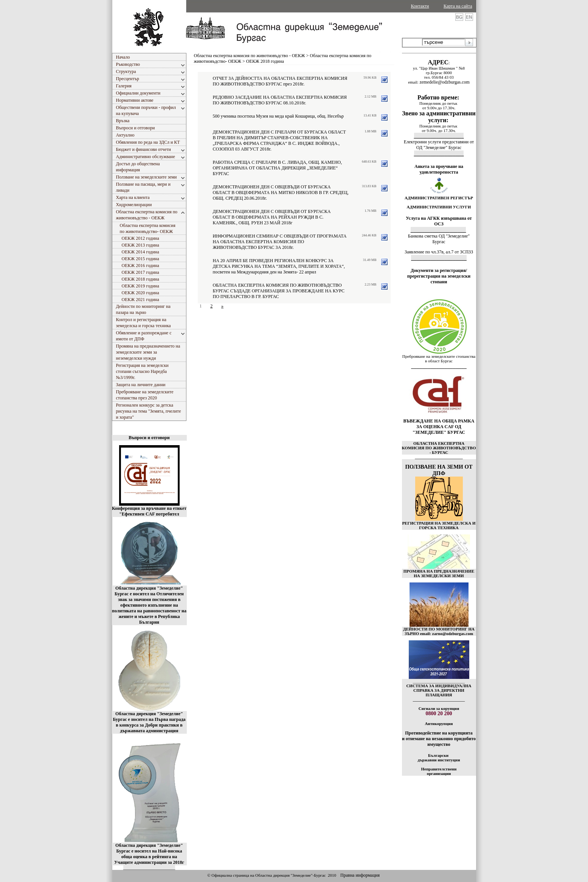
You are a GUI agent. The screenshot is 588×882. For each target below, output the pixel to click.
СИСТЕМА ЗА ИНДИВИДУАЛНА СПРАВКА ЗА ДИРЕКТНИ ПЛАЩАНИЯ (439, 690)
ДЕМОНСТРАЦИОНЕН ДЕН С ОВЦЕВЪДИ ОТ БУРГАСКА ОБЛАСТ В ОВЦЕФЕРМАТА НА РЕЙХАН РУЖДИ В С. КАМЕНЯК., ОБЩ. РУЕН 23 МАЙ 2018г (272, 217)
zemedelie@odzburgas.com (444, 82)
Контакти (420, 6)
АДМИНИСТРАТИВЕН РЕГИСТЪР (439, 198)
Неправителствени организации (439, 771)
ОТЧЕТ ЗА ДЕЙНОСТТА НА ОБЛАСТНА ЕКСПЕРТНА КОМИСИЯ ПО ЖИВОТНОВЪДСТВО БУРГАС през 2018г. (280, 81)
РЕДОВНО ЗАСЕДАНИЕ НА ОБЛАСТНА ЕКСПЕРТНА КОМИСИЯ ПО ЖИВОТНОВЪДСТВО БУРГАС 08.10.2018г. (280, 100)
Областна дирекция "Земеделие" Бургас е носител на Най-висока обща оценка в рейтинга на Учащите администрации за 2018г (149, 854)
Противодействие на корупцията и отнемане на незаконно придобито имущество (439, 739)
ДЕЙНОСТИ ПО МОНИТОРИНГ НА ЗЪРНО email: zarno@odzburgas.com (439, 631)
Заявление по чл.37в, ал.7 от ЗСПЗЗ (439, 252)
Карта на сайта (458, 6)
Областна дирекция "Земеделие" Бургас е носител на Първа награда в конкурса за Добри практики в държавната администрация (149, 722)
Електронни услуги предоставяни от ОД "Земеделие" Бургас (439, 145)
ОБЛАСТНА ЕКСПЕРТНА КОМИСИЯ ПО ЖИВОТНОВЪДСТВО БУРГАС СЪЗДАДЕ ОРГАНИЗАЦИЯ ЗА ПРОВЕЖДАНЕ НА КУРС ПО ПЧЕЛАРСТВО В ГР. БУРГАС (279, 291)
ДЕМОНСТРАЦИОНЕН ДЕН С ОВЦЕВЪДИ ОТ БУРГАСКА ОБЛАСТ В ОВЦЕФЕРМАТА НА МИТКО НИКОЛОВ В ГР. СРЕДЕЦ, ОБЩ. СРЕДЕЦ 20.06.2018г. (281, 193)
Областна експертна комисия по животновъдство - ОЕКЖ (250, 56)
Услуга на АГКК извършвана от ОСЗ (439, 221)
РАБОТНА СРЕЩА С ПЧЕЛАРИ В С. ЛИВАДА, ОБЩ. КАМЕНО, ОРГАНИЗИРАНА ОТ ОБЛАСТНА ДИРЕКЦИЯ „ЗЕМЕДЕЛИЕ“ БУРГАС (278, 168)
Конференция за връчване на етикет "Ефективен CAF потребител (149, 511)
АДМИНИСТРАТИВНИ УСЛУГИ (439, 207)
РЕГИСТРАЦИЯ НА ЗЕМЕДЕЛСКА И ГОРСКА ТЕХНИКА (439, 525)
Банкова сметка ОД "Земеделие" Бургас (439, 239)
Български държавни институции (439, 758)
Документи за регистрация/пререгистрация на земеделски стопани (439, 276)
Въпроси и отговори (149, 438)
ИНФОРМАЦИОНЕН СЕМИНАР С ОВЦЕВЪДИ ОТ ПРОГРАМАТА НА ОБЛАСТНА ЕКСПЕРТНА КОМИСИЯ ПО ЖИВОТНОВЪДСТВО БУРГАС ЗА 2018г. (280, 242)
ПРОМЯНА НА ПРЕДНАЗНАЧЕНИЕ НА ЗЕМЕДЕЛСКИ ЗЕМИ (439, 573)
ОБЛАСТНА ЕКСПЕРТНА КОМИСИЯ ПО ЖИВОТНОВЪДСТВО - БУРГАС (439, 448)
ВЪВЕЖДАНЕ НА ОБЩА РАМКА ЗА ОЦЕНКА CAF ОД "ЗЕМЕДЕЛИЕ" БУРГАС (439, 427)
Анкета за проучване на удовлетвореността (439, 169)
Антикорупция (439, 724)
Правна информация (360, 875)
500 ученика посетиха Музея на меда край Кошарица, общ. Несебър (278, 116)
